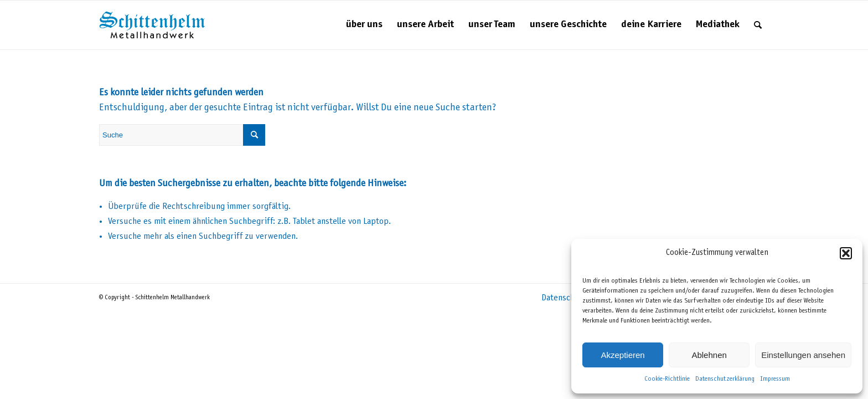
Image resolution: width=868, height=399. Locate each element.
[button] (846, 253)
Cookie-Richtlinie (667, 379)
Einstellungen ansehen (803, 355)
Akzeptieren (622, 355)
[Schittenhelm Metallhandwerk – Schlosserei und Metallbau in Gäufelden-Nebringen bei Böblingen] (152, 25)
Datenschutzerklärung (725, 379)
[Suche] (758, 25)
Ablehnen (709, 355)
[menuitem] (364, 25)
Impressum (775, 379)
